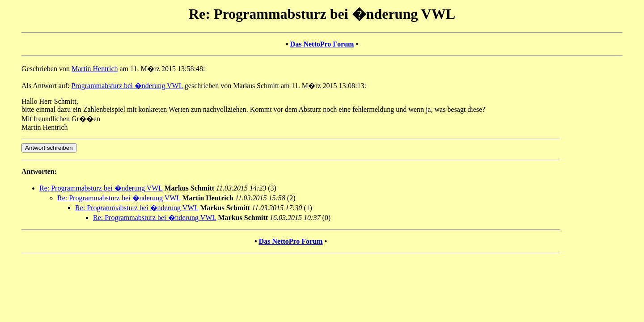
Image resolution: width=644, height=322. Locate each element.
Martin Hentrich (95, 69)
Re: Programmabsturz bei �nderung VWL (101, 188)
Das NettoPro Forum (322, 44)
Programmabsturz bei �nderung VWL (127, 86)
